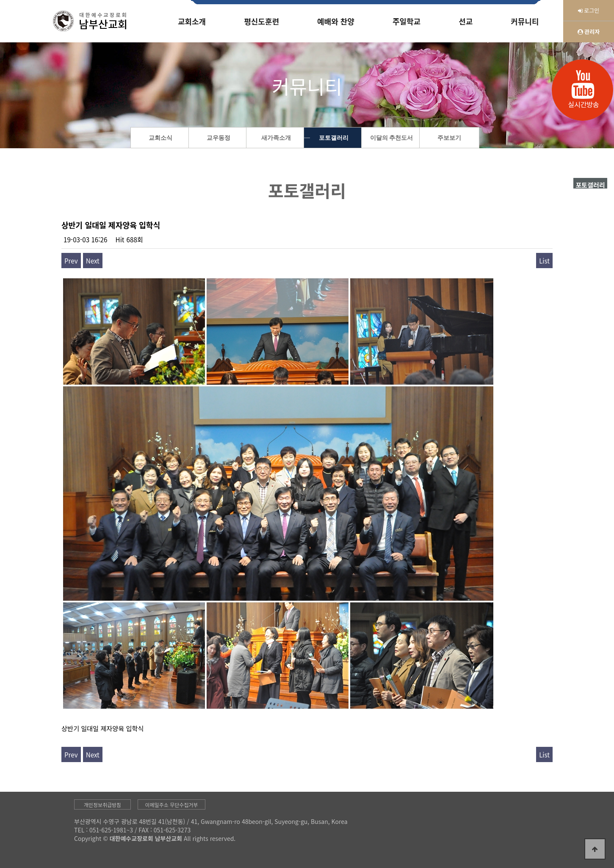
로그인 (589, 10)
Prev (71, 261)
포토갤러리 (334, 138)
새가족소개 (276, 138)
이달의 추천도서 (392, 138)
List (544, 261)
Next (93, 261)
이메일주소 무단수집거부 (172, 805)
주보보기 (449, 138)
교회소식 (160, 138)
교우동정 (218, 138)
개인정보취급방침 (102, 805)
